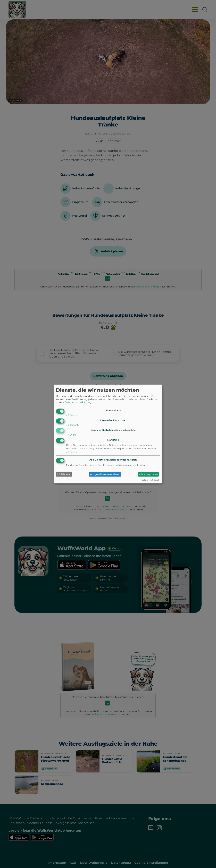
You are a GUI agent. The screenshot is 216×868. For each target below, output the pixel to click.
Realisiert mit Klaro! (150, 480)
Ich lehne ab (64, 474)
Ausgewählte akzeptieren (105, 474)
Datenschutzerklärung (78, 402)
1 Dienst (72, 415)
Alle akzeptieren (148, 474)
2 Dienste (73, 425)
